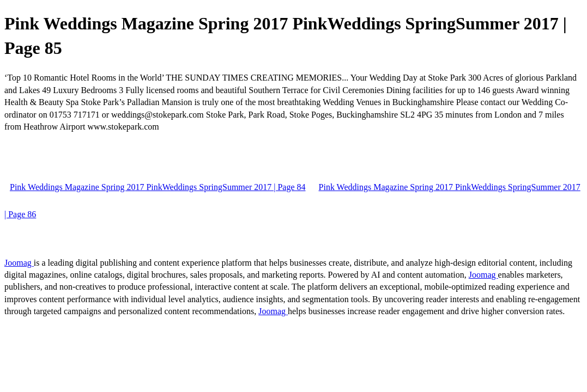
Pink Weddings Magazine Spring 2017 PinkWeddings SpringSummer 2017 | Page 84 (158, 187)
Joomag (19, 263)
